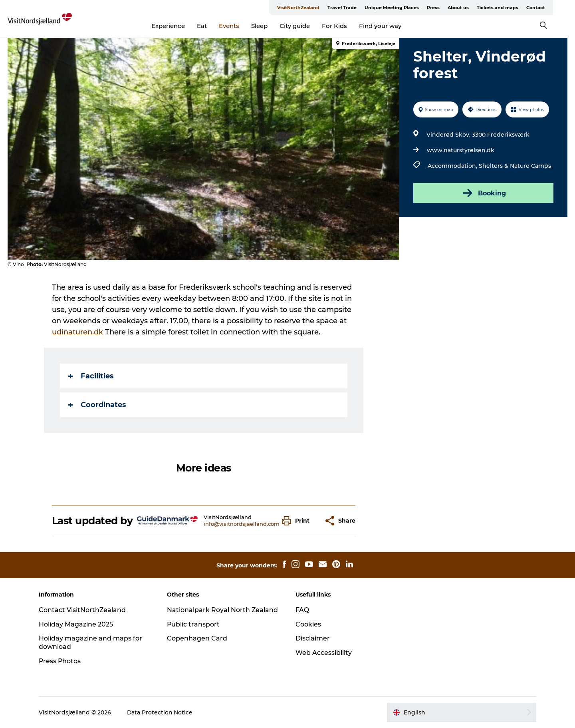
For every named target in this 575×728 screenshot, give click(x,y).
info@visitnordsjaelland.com (242, 524)
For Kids (346, 26)
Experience (179, 26)
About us (480, 8)
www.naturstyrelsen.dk (461, 150)
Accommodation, (453, 166)
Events (240, 26)
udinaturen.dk (77, 332)
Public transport (194, 624)
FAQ (302, 610)
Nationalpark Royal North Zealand (223, 610)
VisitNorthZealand (320, 8)
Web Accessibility (324, 653)
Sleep (271, 26)
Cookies (308, 624)
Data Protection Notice (161, 712)
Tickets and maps (519, 8)
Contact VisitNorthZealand (84, 610)
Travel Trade (364, 8)
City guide (306, 26)
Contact (558, 8)
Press (455, 8)
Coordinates (97, 405)
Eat (213, 26)
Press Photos (61, 661)
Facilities (91, 376)
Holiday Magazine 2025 (77, 624)
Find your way (391, 26)
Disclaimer (313, 638)
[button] (298, 521)
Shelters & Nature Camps (515, 166)
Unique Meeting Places (414, 8)
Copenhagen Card (198, 638)
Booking (483, 193)
